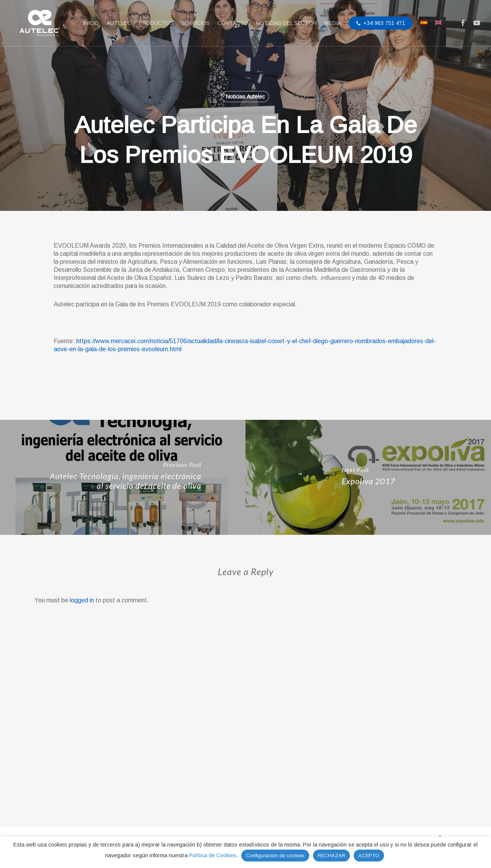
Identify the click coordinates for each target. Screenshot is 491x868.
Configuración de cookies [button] (275, 856)
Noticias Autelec (245, 97)
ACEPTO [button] (369, 856)
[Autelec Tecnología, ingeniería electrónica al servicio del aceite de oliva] (123, 686)
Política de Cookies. (214, 855)
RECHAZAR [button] (331, 856)
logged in (82, 809)
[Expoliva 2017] (368, 686)
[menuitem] (424, 23)
